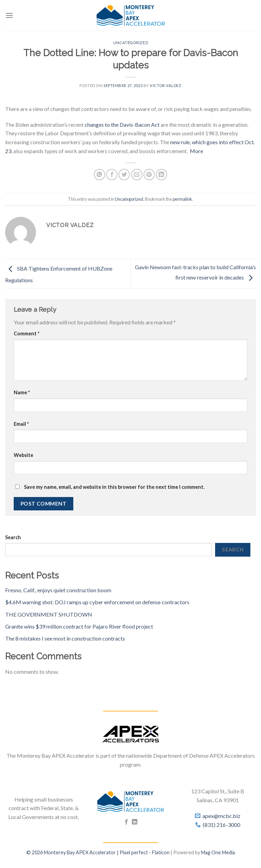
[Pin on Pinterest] (149, 175)
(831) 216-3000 (221, 825)
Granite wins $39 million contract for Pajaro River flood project (79, 626)
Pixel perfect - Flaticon (145, 852)
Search (13, 537)
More (196, 151)
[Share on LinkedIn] (161, 175)
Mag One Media (218, 852)
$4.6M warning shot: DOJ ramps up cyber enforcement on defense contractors (97, 602)
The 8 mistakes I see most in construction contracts (65, 638)
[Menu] (9, 15)
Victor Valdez (165, 85)
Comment (27, 333)
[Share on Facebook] (112, 175)
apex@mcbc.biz (221, 816)
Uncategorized (130, 43)
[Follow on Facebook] (126, 822)
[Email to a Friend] (137, 175)
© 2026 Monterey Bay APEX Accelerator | (73, 852)
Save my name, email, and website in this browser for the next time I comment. (114, 487)
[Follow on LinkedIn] (135, 822)
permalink (182, 199)
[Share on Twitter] (124, 175)
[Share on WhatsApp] (100, 175)
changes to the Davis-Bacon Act (122, 125)
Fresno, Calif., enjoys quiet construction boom (58, 590)
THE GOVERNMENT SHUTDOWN (49, 614)
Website (23, 455)
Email (21, 424)
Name (22, 392)
